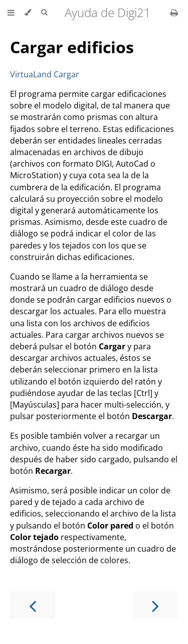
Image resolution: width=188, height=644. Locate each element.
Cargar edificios (72, 47)
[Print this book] (174, 13)
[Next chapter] (155, 605)
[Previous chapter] (33, 605)
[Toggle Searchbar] (44, 13)
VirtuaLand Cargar (45, 74)
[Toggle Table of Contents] (11, 13)
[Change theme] (28, 13)
